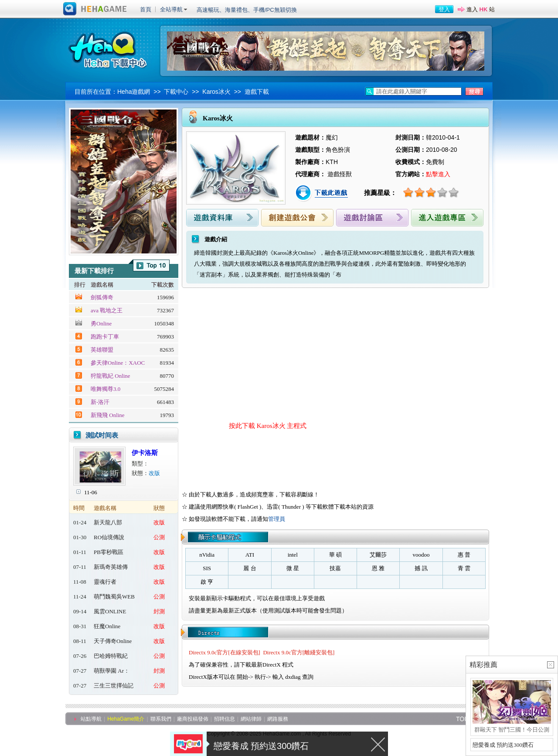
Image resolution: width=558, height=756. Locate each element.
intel (293, 555)
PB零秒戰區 (109, 552)
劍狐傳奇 (102, 297)
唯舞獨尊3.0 (105, 389)
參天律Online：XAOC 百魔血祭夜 (118, 363)
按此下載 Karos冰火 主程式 (268, 426)
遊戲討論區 (372, 218)
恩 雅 (378, 568)
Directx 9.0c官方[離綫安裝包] (299, 652)
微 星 (293, 568)
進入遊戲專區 (447, 218)
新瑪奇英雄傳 (111, 567)
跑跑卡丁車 (105, 337)
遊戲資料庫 (222, 218)
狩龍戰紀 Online (111, 376)
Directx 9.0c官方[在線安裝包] (225, 652)
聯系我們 (161, 719)
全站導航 (171, 9)
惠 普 (464, 555)
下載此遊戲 (323, 193)
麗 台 (250, 568)
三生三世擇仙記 (114, 686)
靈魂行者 (105, 582)
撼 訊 (421, 568)
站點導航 (91, 719)
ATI (250, 555)
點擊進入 (438, 174)
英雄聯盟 (102, 350)
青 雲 (464, 568)
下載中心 (176, 92)
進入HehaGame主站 (95, 9)
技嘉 (335, 568)
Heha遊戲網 (134, 92)
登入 (444, 9)
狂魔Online (107, 626)
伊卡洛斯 (145, 453)
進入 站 (481, 9)
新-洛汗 (100, 402)
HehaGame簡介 (126, 719)
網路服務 (278, 719)
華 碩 (335, 555)
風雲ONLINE (110, 611)
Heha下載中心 (109, 49)
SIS (207, 568)
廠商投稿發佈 (193, 719)
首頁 (146, 9)
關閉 (378, 744)
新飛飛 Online (108, 415)
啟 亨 (207, 582)
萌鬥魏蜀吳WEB (114, 597)
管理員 (277, 519)
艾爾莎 (378, 555)
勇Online (101, 323)
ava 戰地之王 (107, 310)
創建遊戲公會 (297, 218)
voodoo (421, 555)
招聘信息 (225, 719)
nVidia (207, 555)
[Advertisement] (261, 353)
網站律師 (251, 719)
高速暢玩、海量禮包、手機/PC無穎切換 (247, 10)
